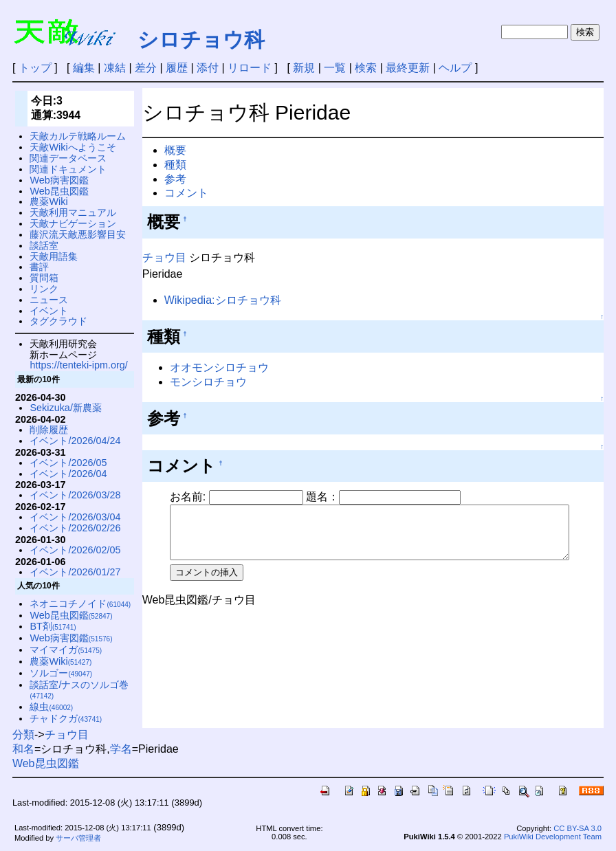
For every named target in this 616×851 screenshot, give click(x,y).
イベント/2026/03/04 (75, 517)
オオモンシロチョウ (219, 367)
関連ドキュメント (68, 169)
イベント (49, 311)
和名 (23, 749)
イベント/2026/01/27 (75, 572)
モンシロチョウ (208, 382)
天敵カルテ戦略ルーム (78, 136)
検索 (366, 68)
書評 (39, 267)
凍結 (115, 68)
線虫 (51, 707)
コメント (186, 193)
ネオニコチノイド (80, 604)
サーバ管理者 (78, 838)
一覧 (335, 68)
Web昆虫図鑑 (59, 191)
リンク (44, 289)
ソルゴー (61, 673)
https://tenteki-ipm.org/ (78, 365)
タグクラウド (58, 321)
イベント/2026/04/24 (75, 441)
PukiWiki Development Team (553, 837)
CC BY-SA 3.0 (577, 828)
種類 (175, 165)
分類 (23, 734)
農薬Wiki (48, 201)
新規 (304, 68)
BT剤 (53, 626)
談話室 (44, 245)
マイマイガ (66, 650)
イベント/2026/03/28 (75, 495)
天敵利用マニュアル (73, 212)
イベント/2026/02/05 (75, 550)
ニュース (49, 300)
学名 (121, 749)
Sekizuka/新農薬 (65, 408)
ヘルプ (455, 68)
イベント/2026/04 (68, 474)
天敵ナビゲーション (73, 223)
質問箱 (44, 278)
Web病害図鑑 (59, 180)
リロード (250, 68)
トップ (35, 68)
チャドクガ (66, 718)
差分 (146, 68)
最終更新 (408, 68)
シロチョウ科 (201, 40)
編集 (84, 68)
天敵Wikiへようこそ (73, 147)
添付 (208, 68)
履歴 (177, 68)
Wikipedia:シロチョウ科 (223, 300)
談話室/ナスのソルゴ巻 (79, 690)
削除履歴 (49, 430)
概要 (175, 150)
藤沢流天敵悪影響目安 (78, 234)
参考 (175, 179)
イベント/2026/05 (68, 463)
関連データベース (68, 158)
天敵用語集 (54, 256)
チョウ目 (164, 257)
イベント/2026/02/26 (75, 528)
